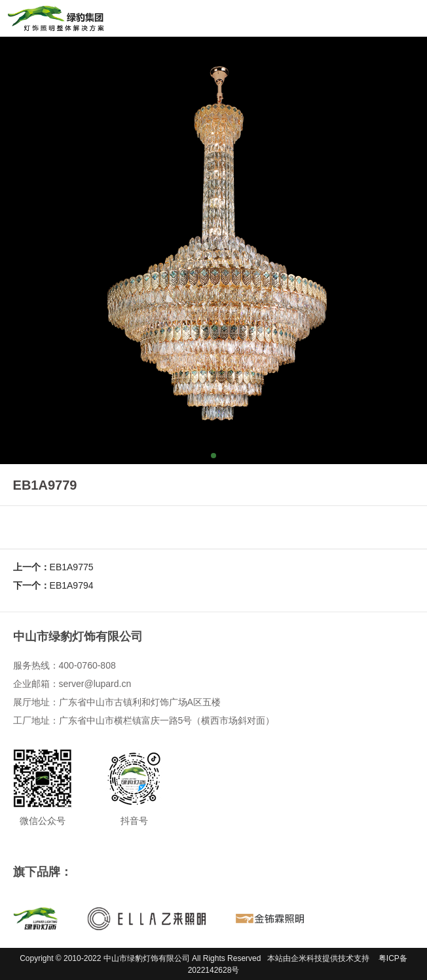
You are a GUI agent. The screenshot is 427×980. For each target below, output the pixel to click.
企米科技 (306, 958)
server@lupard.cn (95, 684)
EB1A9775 (72, 567)
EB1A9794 (72, 585)
